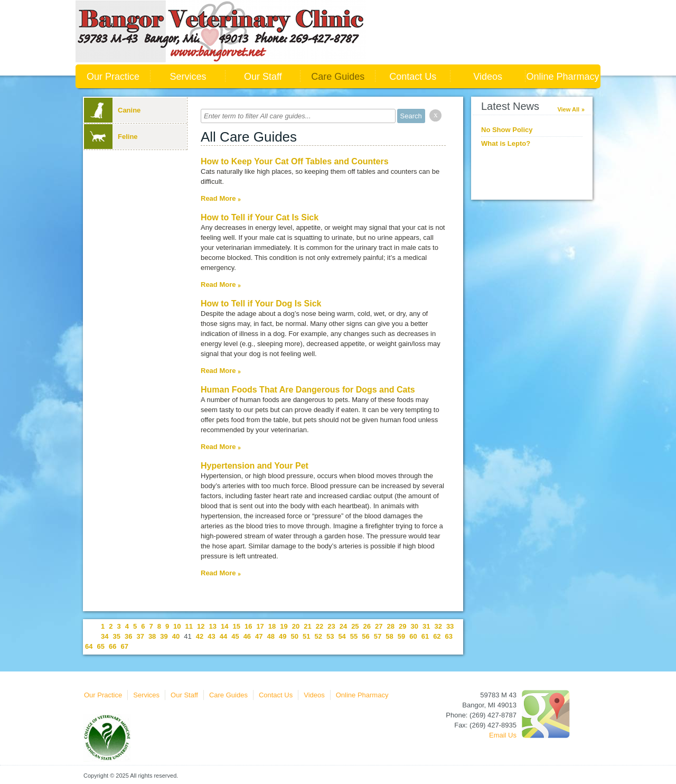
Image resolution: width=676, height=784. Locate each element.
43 (211, 636)
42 (200, 636)
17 (260, 626)
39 (164, 636)
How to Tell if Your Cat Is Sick (260, 217)
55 (354, 636)
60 (413, 636)
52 (318, 636)
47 (259, 636)
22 (320, 626)
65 (100, 646)
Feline (111, 137)
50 (295, 636)
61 (425, 636)
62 (437, 636)
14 (224, 626)
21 (307, 626)
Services (188, 77)
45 (235, 636)
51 (306, 636)
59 (401, 636)
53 (330, 636)
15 (236, 626)
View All (568, 109)
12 (201, 626)
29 (402, 626)
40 (176, 636)
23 (331, 626)
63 (449, 636)
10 (177, 626)
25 (355, 626)
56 (365, 636)
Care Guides (338, 77)
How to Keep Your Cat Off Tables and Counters (295, 161)
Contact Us (413, 77)
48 (271, 636)
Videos (488, 77)
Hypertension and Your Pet (255, 466)
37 (140, 636)
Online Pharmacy (563, 77)
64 (89, 646)
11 (189, 626)
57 (378, 636)
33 (450, 626)
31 (426, 626)
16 (248, 626)
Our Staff (263, 77)
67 (124, 646)
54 (342, 636)
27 (379, 626)
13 (213, 626)
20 (296, 626)
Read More (218, 198)
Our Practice (113, 77)
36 (128, 636)
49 (283, 636)
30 (414, 626)
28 (391, 626)
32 (438, 626)
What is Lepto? (506, 143)
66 (112, 646)
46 (247, 636)
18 (272, 626)
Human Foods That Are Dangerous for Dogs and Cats (308, 390)
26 (367, 626)
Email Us (503, 735)
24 (343, 626)
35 (116, 636)
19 (284, 626)
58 (389, 636)
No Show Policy (507, 130)
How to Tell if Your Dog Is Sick (261, 304)
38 (152, 636)
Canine (112, 110)
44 (223, 636)
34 (105, 636)
